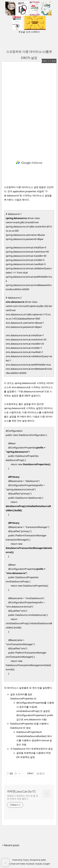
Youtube (39, 864)
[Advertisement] (29, 106)
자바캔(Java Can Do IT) (21, 791)
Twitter (22, 864)
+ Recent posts (11, 845)
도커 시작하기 (33, 32)
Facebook (30, 864)
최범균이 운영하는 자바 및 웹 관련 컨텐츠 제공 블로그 (23, 797)
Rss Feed (12, 864)
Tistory (26, 860)
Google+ (47, 864)
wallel (43, 860)
